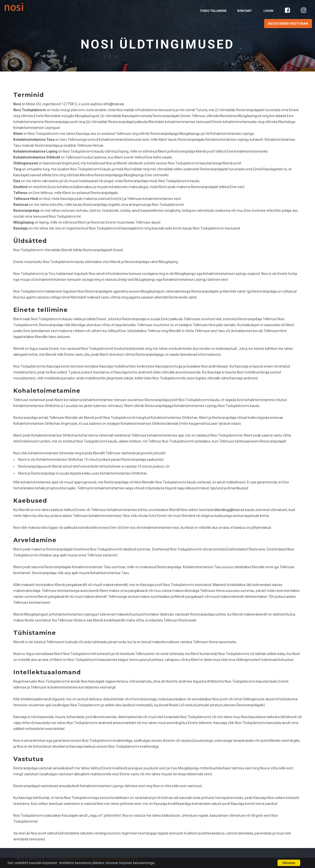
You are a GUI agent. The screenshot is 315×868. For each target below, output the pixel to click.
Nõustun (289, 863)
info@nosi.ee (114, 104)
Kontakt (245, 11)
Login (268, 11)
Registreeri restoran (288, 24)
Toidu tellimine (213, 11)
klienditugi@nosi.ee (229, 510)
